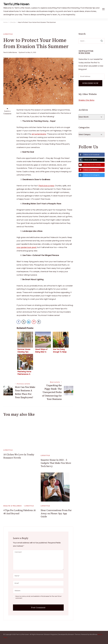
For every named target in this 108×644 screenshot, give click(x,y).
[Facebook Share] (19, 322)
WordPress (93, 634)
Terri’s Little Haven (16, 4)
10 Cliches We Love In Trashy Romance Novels (19, 456)
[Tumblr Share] (39, 322)
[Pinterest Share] (34, 322)
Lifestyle (8, 34)
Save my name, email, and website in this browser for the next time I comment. (38, 597)
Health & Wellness (13, 506)
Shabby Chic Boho (86, 100)
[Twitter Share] (24, 322)
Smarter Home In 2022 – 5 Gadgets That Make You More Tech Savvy (56, 463)
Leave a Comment (7, 112)
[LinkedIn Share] (29, 322)
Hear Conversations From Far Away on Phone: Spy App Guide (56, 513)
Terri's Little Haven (10, 52)
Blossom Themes (74, 634)
